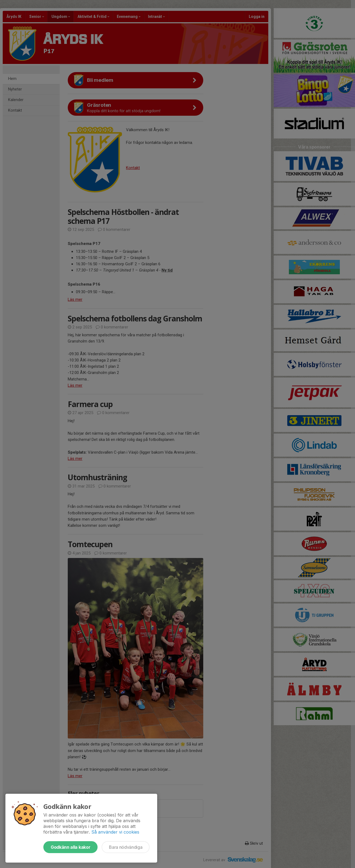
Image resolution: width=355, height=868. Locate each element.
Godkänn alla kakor (70, 847)
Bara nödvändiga (126, 847)
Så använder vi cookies (115, 832)
